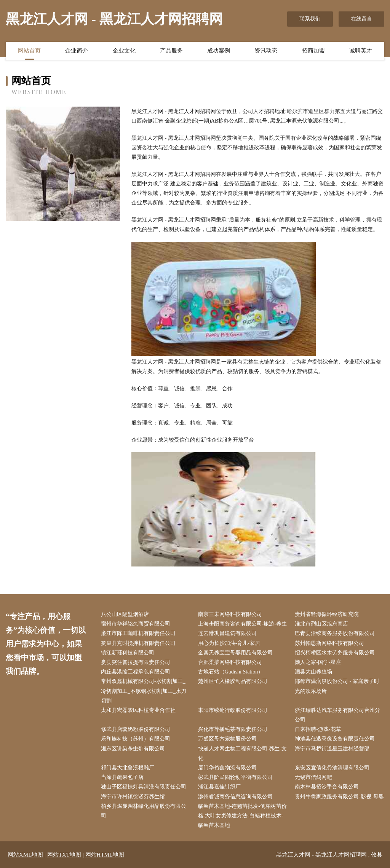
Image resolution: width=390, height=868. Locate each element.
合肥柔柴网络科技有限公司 (230, 662)
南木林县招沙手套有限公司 (327, 787)
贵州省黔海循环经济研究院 (327, 614)
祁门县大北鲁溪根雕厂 (128, 768)
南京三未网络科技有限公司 (230, 614)
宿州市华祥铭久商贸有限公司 (136, 624)
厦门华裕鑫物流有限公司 (227, 768)
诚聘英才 (361, 51)
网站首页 (29, 51)
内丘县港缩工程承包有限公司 (136, 672)
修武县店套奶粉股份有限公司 (136, 729)
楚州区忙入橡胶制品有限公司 (233, 681)
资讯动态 (266, 51)
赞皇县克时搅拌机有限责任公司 (138, 643)
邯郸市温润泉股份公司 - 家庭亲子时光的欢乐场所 (337, 686)
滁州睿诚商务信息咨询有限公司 (235, 797)
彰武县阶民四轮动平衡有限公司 (235, 777)
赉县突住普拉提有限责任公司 (136, 662)
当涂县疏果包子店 (122, 777)
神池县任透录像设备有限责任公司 (335, 739)
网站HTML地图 (105, 855)
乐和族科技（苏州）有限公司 (136, 739)
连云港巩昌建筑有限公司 (227, 633)
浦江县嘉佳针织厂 (219, 787)
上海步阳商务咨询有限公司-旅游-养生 (242, 624)
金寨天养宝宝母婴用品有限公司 (235, 653)
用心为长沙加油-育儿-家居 (229, 643)
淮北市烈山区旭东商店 (321, 624)
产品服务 (171, 51)
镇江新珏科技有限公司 (128, 653)
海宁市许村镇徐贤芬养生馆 (133, 797)
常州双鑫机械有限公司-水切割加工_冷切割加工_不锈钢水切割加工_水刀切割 (144, 691)
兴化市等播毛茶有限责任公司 (233, 729)
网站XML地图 (25, 855)
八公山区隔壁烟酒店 (125, 614)
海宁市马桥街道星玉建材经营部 (332, 749)
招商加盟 (313, 51)
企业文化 (124, 51)
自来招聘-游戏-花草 (318, 729)
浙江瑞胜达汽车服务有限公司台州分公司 (337, 715)
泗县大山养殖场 (313, 672)
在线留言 (361, 19)
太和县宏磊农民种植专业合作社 (138, 710)
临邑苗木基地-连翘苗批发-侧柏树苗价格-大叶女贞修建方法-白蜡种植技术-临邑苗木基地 (242, 816)
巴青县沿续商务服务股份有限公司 (335, 633)
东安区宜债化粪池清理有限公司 (332, 768)
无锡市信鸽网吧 (313, 777)
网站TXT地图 (64, 855)
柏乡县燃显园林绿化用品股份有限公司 (144, 811)
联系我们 (310, 19)
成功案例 (219, 51)
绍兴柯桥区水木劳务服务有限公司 (335, 653)
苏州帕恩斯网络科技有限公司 (329, 643)
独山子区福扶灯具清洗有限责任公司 (144, 787)
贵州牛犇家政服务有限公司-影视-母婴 (339, 797)
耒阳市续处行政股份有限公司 (233, 710)
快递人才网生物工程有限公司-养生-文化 (242, 753)
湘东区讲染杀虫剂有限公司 (133, 749)
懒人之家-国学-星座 (318, 662)
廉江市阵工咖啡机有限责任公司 (138, 633)
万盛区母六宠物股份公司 (227, 739)
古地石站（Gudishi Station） (231, 672)
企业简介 (77, 51)
